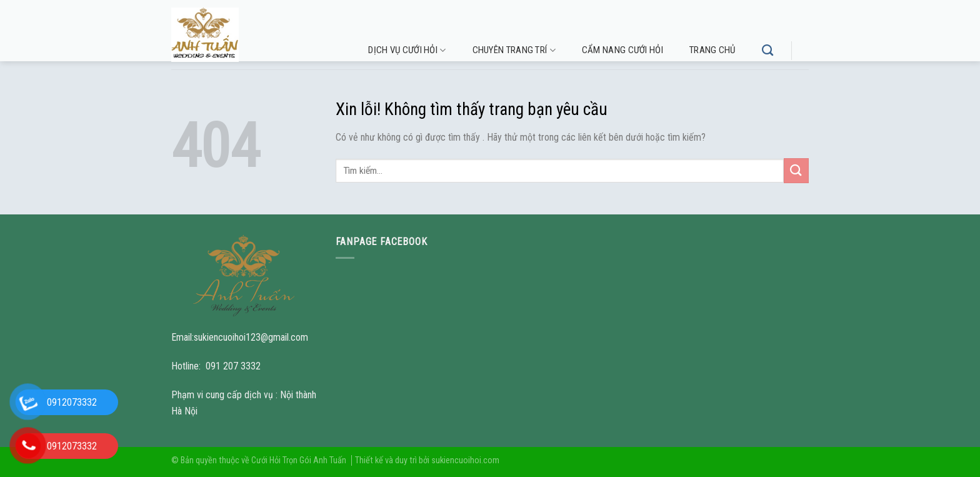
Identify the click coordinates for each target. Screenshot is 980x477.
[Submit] (796, 170)
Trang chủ (712, 50)
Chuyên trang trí (514, 50)
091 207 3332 (233, 366)
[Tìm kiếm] (767, 51)
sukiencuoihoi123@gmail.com (251, 337)
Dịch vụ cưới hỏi (407, 50)
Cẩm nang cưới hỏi (622, 50)
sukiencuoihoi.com (465, 460)
